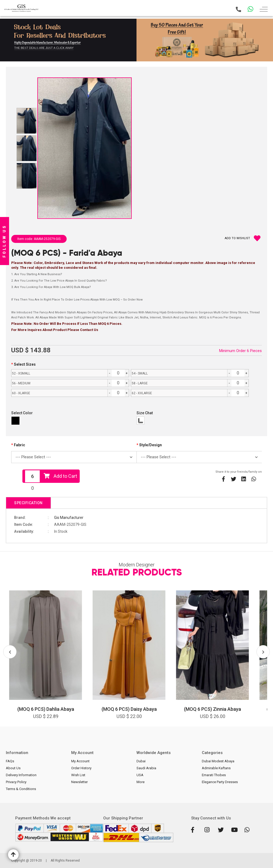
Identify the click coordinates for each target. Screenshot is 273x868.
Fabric (19, 445)
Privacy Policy (16, 782)
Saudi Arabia (146, 768)
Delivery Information (21, 775)
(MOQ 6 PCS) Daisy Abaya (129, 709)
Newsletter (79, 782)
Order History (81, 768)
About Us (13, 768)
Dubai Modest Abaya (218, 761)
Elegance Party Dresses (220, 782)
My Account (80, 761)
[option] (46, 658)
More (140, 782)
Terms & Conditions (21, 789)
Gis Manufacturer (69, 518)
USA (140, 775)
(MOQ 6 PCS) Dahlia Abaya (46, 709)
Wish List (78, 775)
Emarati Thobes (214, 775)
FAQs (10, 761)
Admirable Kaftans (216, 768)
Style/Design (150, 445)
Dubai (141, 761)
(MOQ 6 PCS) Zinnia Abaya (212, 709)
